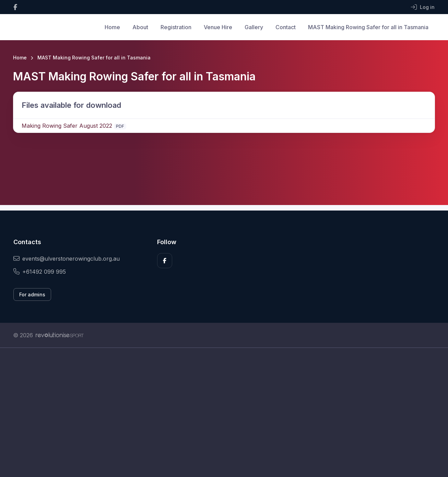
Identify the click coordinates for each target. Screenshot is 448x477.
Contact (286, 27)
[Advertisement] (219, 412)
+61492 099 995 (40, 272)
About (140, 27)
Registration (176, 27)
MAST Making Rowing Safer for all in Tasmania (368, 27)
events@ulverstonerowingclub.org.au (67, 259)
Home (112, 27)
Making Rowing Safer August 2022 (67, 126)
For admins (32, 294)
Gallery (254, 27)
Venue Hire (218, 27)
